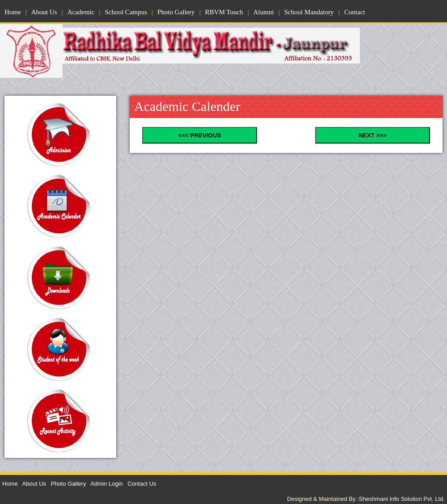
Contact (355, 12)
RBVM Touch (224, 12)
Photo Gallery (176, 12)
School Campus (126, 12)
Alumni (264, 12)
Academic (81, 12)
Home (13, 12)
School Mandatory (309, 12)
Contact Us (142, 484)
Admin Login (106, 484)
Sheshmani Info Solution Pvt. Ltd (402, 499)
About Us (44, 12)
